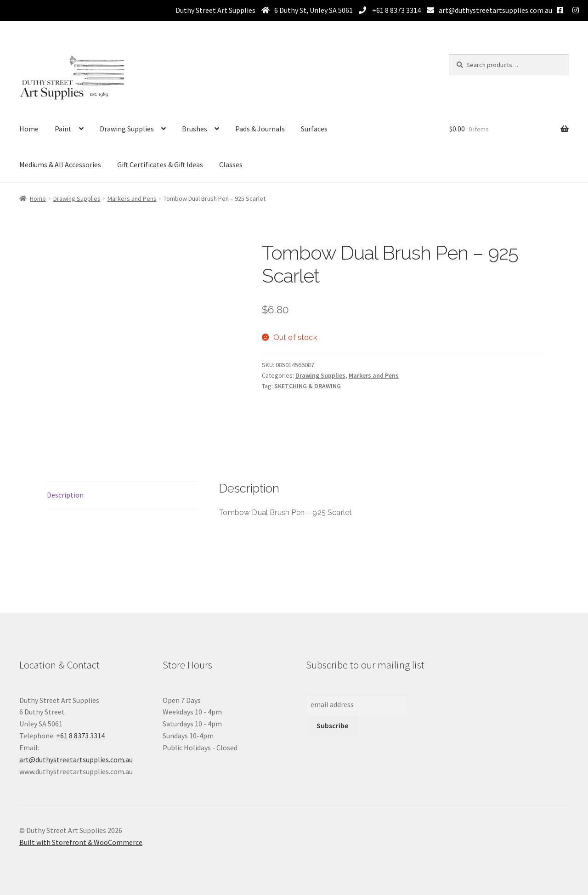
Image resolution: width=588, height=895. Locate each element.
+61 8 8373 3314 (396, 10)
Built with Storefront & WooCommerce (81, 842)
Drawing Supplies (127, 129)
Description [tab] (65, 495)
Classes (231, 164)
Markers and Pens (132, 198)
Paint (63, 129)
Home (29, 129)
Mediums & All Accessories (60, 164)
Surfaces (314, 129)
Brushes (195, 129)
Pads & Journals (260, 129)
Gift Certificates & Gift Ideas (160, 164)
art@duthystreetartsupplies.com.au (495, 10)
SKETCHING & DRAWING (308, 386)
